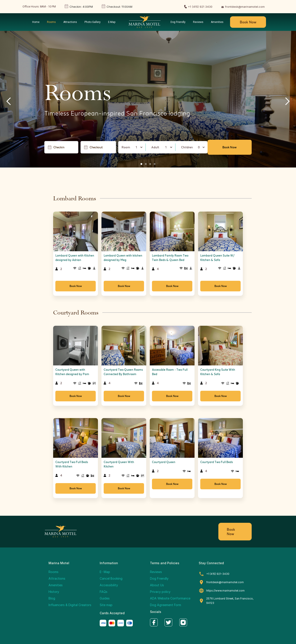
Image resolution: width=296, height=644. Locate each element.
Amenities (56, 585)
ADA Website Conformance (170, 598)
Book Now (248, 22)
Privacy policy (160, 592)
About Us (157, 585)
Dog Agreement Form (166, 605)
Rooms (53, 572)
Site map (106, 605)
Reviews (156, 572)
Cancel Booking (111, 578)
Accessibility (109, 585)
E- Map (105, 572)
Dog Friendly (159, 578)
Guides (105, 598)
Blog (52, 598)
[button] (9, 101)
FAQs (104, 592)
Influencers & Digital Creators (70, 605)
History (54, 592)
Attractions (57, 578)
